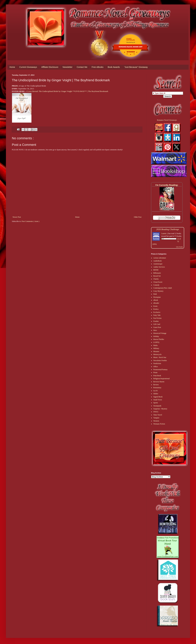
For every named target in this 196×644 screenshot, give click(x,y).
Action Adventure (160, 258)
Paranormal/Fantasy (160, 370)
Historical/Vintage (160, 333)
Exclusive (157, 312)
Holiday (156, 336)
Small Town (158, 400)
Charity (156, 279)
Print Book (157, 376)
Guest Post (157, 327)
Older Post (138, 217)
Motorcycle (157, 354)
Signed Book (158, 397)
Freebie (156, 321)
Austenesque (158, 264)
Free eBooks (97, 67)
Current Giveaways (28, 67)
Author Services (159, 267)
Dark (155, 294)
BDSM (156, 270)
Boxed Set (157, 276)
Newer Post (17, 217)
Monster (156, 351)
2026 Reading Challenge (168, 229)
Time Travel (158, 415)
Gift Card (157, 324)
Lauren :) (165, 233)
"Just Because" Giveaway (136, 67)
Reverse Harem (159, 382)
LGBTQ (156, 342)
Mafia (155, 345)
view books (179, 247)
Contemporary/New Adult (163, 288)
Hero (155, 330)
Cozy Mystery (158, 291)
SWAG (156, 412)
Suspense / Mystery (160, 409)
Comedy (156, 285)
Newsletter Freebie (160, 360)
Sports (156, 403)
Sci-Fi (155, 391)
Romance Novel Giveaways (167, 120)
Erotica (156, 309)
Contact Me (82, 67)
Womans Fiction (159, 424)
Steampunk (157, 406)
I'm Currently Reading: (167, 185)
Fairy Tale (157, 315)
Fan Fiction (157, 318)
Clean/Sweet (158, 282)
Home (12, 67)
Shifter (156, 394)
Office (156, 367)
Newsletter (67, 67)
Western (156, 421)
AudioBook (157, 261)
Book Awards (114, 67)
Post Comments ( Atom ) (30, 221)
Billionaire (157, 273)
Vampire (156, 418)
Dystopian (157, 297)
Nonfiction (157, 363)
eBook (156, 300)
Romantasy (157, 388)
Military (156, 348)
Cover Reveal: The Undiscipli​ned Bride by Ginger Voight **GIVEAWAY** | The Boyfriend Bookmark (68, 91)
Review (156, 385)
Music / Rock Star (160, 357)
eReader (156, 303)
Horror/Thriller (159, 339)
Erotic (155, 306)
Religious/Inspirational (161, 379)
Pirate (155, 372)
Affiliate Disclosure (50, 67)
